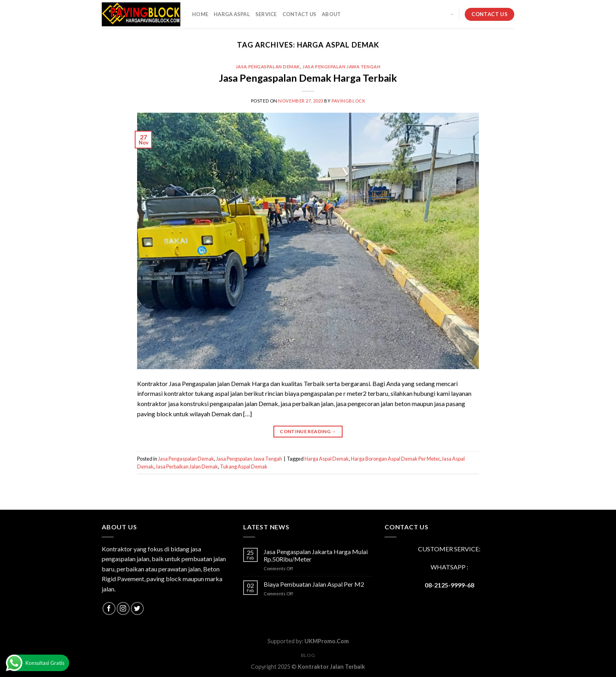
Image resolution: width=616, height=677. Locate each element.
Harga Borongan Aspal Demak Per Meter (395, 459)
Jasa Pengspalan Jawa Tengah (341, 67)
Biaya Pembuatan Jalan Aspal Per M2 (314, 584)
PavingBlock (348, 101)
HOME (200, 14)
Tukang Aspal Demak (244, 467)
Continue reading (308, 431)
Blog (308, 655)
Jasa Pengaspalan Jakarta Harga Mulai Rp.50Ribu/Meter (316, 555)
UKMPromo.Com (327, 641)
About (331, 14)
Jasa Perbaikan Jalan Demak (187, 467)
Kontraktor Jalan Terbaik (331, 667)
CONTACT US (300, 14)
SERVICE (266, 14)
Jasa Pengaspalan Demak (268, 67)
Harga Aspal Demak (327, 459)
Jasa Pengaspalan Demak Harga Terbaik (308, 78)
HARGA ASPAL (232, 14)
